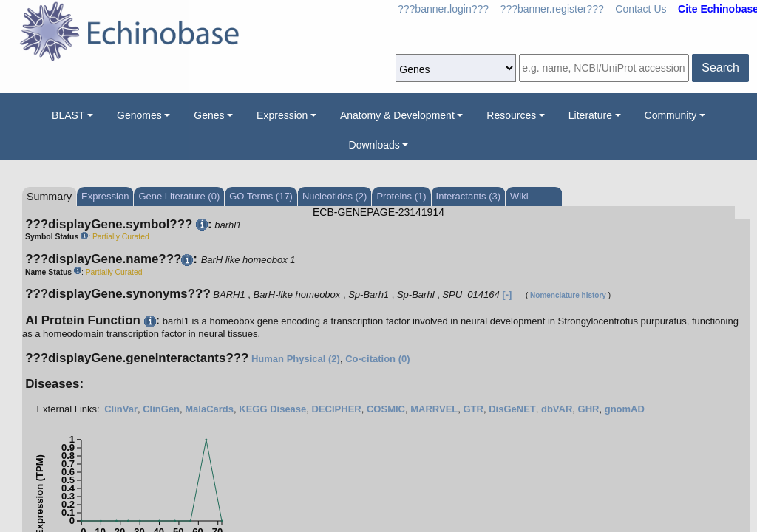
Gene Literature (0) (179, 196)
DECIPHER (337, 409)
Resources (511, 115)
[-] (507, 294)
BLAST (68, 115)
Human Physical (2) (296, 359)
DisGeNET (512, 409)
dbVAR (557, 409)
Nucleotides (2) (335, 196)
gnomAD (625, 409)
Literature (590, 115)
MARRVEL (434, 409)
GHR (589, 409)
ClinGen (161, 409)
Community (671, 115)
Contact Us (641, 9)
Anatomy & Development (397, 115)
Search (720, 68)
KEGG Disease (272, 409)
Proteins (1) (401, 196)
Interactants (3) (468, 196)
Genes (209, 115)
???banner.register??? (552, 9)
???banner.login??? (443, 9)
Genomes (139, 115)
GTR (473, 409)
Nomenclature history (568, 295)
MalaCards (209, 409)
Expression (282, 115)
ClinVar (121, 409)
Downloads (374, 145)
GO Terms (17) (261, 196)
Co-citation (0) (377, 359)
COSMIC (386, 409)
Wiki (519, 196)
